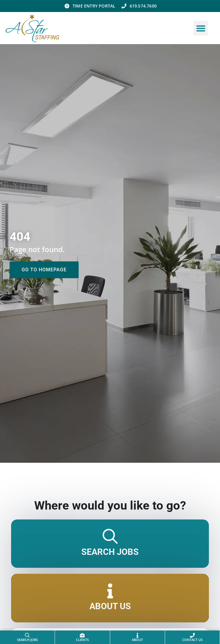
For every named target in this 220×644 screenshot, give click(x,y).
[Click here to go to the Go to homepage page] (44, 270)
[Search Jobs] (110, 537)
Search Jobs (110, 552)
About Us (110, 606)
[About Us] (110, 591)
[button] (201, 28)
